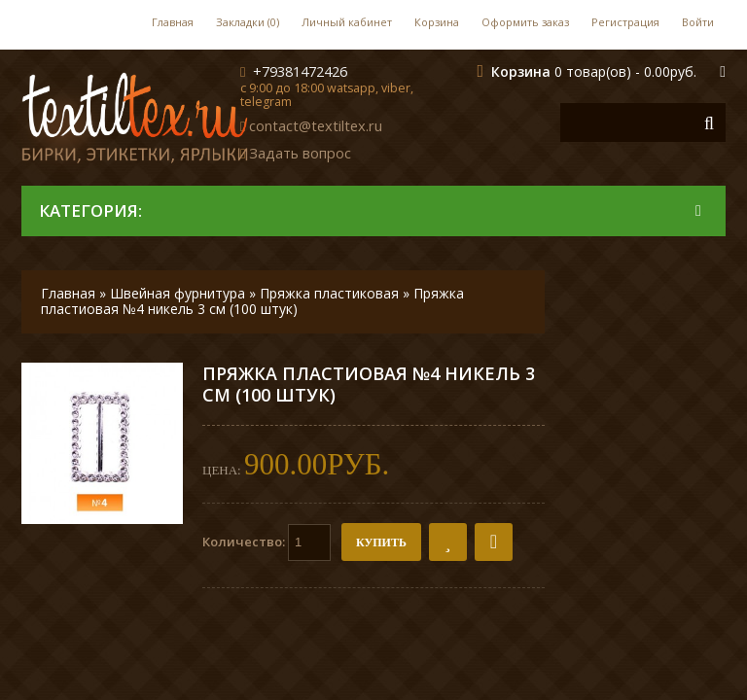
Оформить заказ (525, 22)
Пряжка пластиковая (329, 293)
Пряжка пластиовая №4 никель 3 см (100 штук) (252, 301)
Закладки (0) (248, 22)
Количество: (267, 542)
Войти (698, 22)
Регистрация (625, 22)
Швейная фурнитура (178, 293)
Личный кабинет (347, 22)
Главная (173, 22)
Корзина (437, 22)
